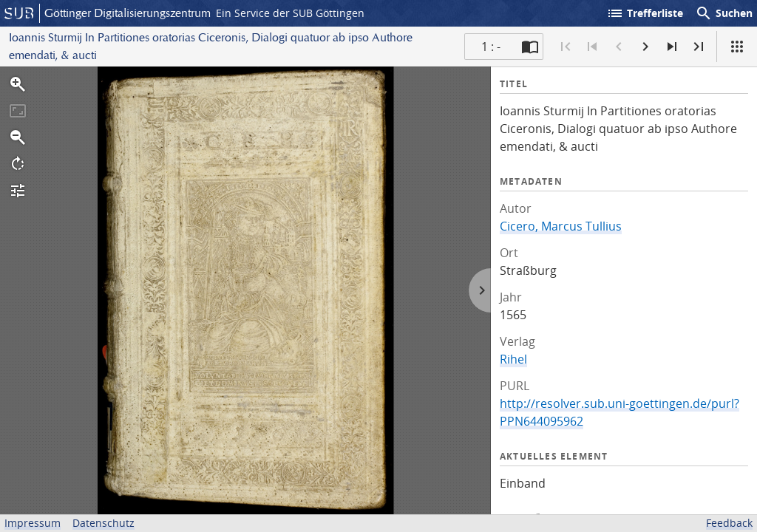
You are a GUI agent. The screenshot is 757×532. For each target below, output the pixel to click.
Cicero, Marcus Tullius (561, 226)
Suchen (724, 13)
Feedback (729, 523)
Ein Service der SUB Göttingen (290, 13)
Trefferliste (645, 13)
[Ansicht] (737, 47)
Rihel (513, 359)
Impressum (33, 523)
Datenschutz (103, 523)
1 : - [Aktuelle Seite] (491, 47)
